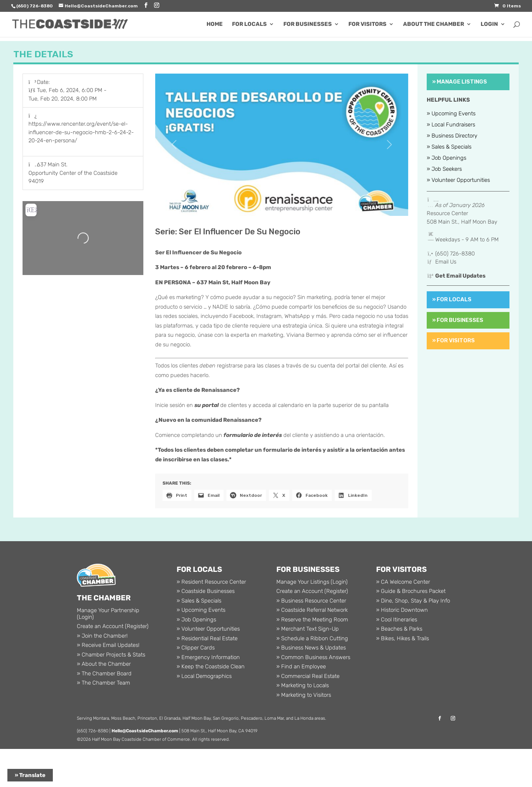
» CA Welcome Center (403, 582)
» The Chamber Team (103, 683)
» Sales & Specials (449, 147)
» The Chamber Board (104, 674)
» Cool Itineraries (397, 620)
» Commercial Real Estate (308, 676)
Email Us (446, 262)
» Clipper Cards (196, 648)
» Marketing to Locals (303, 685)
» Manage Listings (460, 82)
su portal (207, 405)
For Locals (249, 24)
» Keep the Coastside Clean (211, 666)
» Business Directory (452, 136)
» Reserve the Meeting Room (312, 620)
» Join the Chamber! (102, 636)
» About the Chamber (104, 664)
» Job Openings (446, 158)
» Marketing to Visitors (304, 695)
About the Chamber (434, 24)
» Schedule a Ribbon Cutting (312, 638)
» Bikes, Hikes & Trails (403, 638)
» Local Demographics (204, 676)
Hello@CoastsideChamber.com (145, 731)
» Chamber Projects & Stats (111, 655)
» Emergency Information (208, 657)
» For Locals (452, 299)
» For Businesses (458, 320)
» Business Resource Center (311, 601)
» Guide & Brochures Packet (411, 591)
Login (489, 24)
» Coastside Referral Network (312, 610)
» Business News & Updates (311, 648)
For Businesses (308, 24)
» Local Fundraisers (451, 125)
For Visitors (367, 24)
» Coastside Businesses (206, 591)
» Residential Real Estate (207, 638)
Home (215, 24)
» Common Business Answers (313, 657)
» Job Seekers (444, 169)
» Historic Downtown (402, 610)
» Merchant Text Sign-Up (308, 629)
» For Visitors (453, 340)
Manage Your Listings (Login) (312, 582)
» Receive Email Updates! (108, 645)
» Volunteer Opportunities (458, 180)
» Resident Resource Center (211, 582)
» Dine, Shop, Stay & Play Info (413, 601)
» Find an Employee (301, 666)
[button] (174, 145)
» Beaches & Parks (399, 629)
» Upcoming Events (451, 114)
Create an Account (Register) (113, 626)
